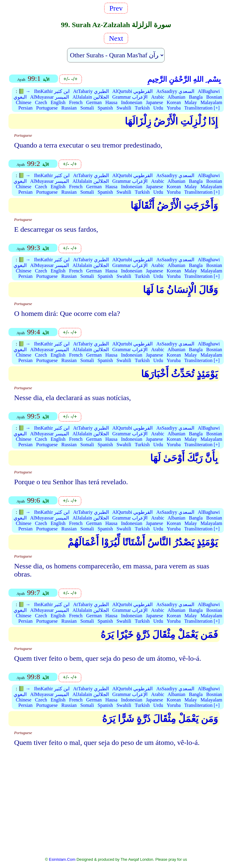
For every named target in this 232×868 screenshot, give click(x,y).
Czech (41, 102)
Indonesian (132, 102)
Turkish (142, 108)
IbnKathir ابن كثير (52, 91)
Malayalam (211, 102)
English (58, 102)
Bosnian (214, 97)
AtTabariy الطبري (91, 91)
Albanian (177, 97)
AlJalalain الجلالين (91, 97)
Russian (69, 108)
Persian (26, 108)
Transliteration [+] (202, 108)
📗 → (24, 91)
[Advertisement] (116, 799)
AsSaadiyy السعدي (175, 91)
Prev (116, 8)
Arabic (158, 97)
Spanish (105, 108)
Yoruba (174, 108)
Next (116, 38)
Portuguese (47, 108)
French (76, 102)
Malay (191, 102)
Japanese (155, 102)
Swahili (124, 108)
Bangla (196, 97)
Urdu (158, 108)
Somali (87, 108)
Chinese (24, 102)
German (94, 102)
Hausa (111, 102)
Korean (174, 102)
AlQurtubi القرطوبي (133, 91)
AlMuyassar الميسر (50, 97)
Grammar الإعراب (130, 97)
